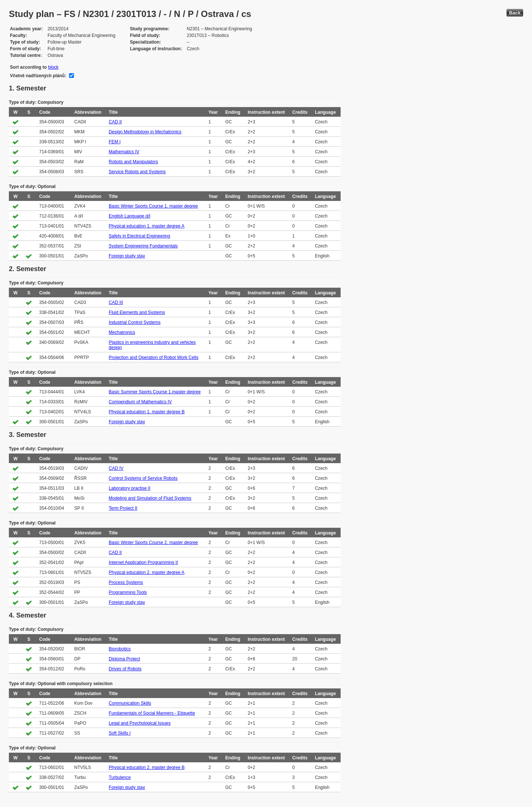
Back (515, 13)
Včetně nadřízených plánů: (38, 76)
